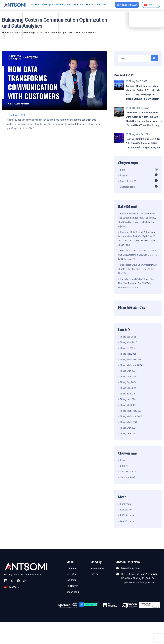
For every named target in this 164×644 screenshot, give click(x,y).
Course (16, 32)
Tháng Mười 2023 (129, 422)
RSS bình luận (127, 515)
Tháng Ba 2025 (127, 348)
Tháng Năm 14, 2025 (138, 134)
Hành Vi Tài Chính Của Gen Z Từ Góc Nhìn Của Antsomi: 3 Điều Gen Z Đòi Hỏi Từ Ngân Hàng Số (138, 255)
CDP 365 (34, 5)
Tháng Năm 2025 (129, 342)
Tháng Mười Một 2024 (131, 365)
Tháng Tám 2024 (128, 377)
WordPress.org (128, 521)
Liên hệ (95, 574)
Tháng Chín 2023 (128, 428)
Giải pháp (46, 5)
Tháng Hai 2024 (128, 399)
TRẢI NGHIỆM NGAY (127, 5)
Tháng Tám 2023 (128, 434)
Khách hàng (59, 5)
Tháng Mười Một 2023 (131, 416)
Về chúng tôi (99, 5)
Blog (122, 170)
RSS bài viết (126, 510)
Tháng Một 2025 (128, 354)
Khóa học (85, 5)
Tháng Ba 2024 (127, 394)
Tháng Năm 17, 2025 (138, 108)
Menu (70, 562)
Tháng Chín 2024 (128, 371)
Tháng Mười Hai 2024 (131, 360)
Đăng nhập (125, 504)
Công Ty (96, 562)
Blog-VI (124, 175)
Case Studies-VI (128, 181)
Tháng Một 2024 (128, 405)
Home (5, 32)
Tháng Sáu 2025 (128, 337)
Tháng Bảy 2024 (128, 382)
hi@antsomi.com (130, 568)
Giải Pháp (71, 580)
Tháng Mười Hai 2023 (131, 411)
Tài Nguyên (72, 586)
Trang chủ (72, 568)
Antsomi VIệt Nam (128, 562)
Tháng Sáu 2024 (128, 388)
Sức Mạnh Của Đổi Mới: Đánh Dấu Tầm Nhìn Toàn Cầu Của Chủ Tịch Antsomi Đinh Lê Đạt (136, 283)
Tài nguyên (73, 5)
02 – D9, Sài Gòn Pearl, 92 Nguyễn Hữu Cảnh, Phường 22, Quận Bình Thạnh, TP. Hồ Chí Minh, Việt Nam (139, 578)
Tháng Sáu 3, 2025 (137, 81)
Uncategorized (127, 187)
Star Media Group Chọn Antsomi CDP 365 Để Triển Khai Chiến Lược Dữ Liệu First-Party (137, 269)
